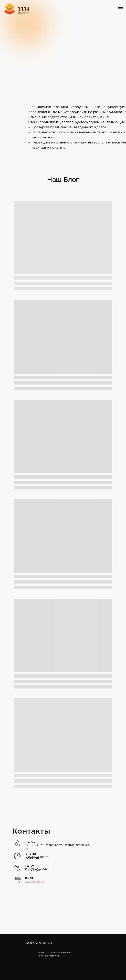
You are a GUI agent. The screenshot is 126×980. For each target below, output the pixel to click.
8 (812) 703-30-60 (37, 869)
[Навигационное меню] (120, 9)
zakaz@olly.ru (35, 882)
